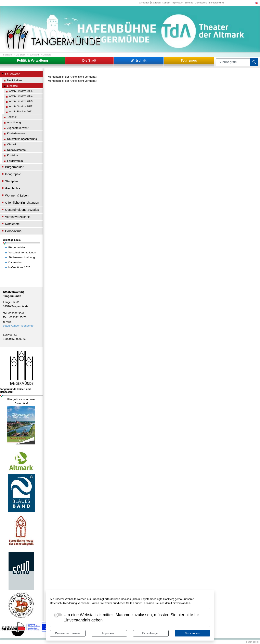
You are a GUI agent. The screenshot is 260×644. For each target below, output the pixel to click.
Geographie (13, 174)
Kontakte (13, 155)
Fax (5, 317)
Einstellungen (151, 633)
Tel (5, 313)
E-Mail (7, 322)
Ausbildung (14, 122)
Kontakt (166, 3)
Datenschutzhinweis (68, 633)
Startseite (8, 55)
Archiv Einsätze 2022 (21, 106)
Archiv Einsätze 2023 (21, 101)
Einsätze (47, 55)
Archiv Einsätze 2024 (21, 96)
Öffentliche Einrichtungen (22, 203)
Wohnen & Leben (17, 195)
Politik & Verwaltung (32, 60)
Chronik (12, 144)
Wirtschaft (139, 60)
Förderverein (15, 161)
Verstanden (192, 633)
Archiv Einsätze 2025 (21, 91)
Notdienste (12, 224)
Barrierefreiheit (217, 3)
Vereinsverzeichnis (18, 217)
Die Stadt (20, 55)
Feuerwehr (34, 55)
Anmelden (144, 3)
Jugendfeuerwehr (18, 128)
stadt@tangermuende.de (18, 326)
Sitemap (189, 3)
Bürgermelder (14, 167)
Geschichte (13, 188)
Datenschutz (201, 3)
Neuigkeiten (14, 80)
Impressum (109, 633)
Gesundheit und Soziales (22, 210)
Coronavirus (13, 231)
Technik (12, 117)
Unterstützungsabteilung (22, 139)
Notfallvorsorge (16, 150)
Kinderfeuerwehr (17, 133)
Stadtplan (156, 3)
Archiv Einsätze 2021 (21, 112)
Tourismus (189, 60)
